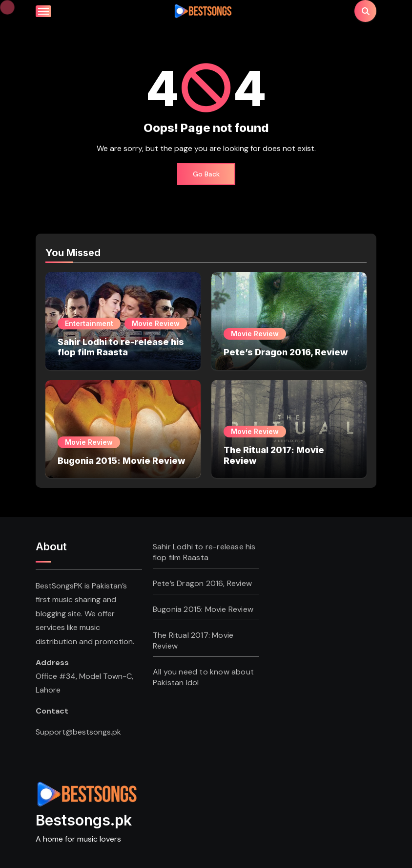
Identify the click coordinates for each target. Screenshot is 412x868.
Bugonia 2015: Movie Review (122, 461)
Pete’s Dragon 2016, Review (286, 352)
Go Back (206, 174)
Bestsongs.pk (84, 820)
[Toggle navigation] (43, 11)
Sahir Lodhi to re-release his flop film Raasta (121, 347)
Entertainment (89, 323)
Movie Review (156, 323)
